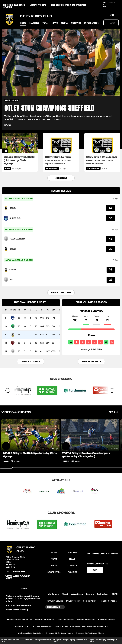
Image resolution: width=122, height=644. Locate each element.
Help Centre (53, 594)
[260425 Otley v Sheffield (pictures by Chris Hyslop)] (20, 143)
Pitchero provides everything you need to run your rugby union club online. (23, 599)
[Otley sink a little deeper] (102, 143)
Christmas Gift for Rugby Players (59, 633)
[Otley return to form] (61, 143)
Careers (90, 594)
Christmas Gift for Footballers (30, 633)
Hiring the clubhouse (14, 5)
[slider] (6, 468)
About (65, 594)
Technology (103, 594)
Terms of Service (55, 601)
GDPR (115, 594)
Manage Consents (108, 601)
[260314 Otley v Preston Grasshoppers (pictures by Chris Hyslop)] (90, 435)
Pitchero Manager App (43, 626)
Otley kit (8, 7)
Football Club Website (44, 620)
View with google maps (18, 577)
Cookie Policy (90, 601)
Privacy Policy (73, 601)
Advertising (77, 594)
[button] (23, 23)
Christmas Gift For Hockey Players (90, 633)
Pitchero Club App (22, 626)
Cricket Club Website (65, 620)
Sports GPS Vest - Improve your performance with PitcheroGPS (81, 626)
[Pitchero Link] (113, 5)
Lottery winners (38, 5)
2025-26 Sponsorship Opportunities (69, 5)
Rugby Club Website (107, 620)
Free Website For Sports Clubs (20, 620)
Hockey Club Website (86, 620)
